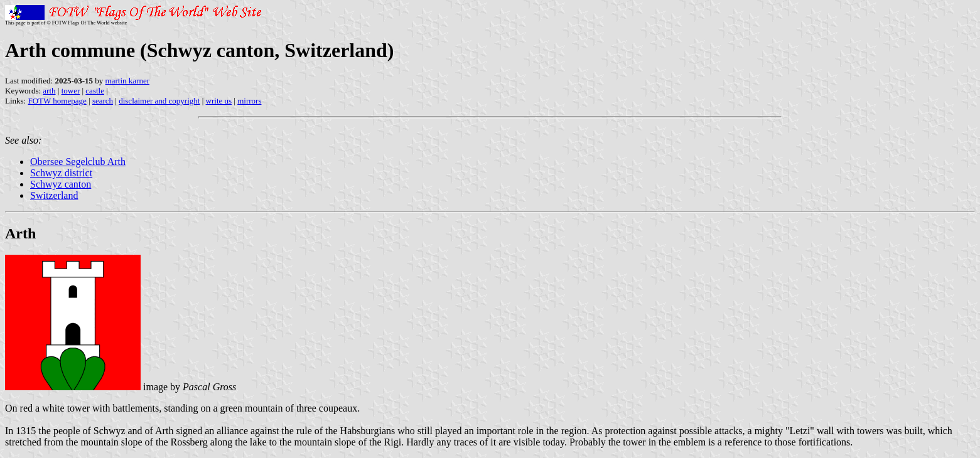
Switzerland (54, 195)
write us (219, 101)
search (103, 101)
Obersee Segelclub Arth (78, 162)
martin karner (127, 81)
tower (71, 91)
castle (95, 91)
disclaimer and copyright (159, 101)
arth (49, 91)
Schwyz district (61, 173)
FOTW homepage (57, 101)
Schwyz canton (61, 184)
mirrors (249, 101)
